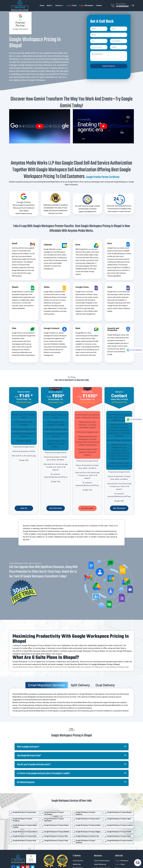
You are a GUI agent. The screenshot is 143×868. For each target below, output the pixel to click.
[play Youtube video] (40, 126)
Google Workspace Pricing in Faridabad (22, 820)
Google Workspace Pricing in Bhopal (105, 664)
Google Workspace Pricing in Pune (87, 836)
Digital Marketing (100, 864)
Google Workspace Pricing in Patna (56, 836)
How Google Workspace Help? (29, 756)
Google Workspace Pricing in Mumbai (57, 832)
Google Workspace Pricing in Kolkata (88, 825)
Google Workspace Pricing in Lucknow (120, 825)
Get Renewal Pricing (24, 402)
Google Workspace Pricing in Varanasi (120, 841)
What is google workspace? (28, 747)
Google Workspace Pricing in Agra (24, 812)
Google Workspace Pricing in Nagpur (88, 832)
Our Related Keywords (26, 782)
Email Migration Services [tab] (47, 685)
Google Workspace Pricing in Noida (25, 836)
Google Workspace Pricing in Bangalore (85, 813)
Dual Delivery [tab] (105, 685)
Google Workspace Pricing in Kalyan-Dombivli (25, 826)
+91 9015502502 (122, 6)
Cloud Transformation (102, 861)
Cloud (71, 5)
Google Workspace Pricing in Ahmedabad (54, 813)
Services (59, 5)
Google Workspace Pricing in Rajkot (119, 836)
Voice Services (78, 861)
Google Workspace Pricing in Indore (88, 819)
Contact (99, 5)
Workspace (86, 5)
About (49, 5)
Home (42, 5)
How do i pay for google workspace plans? (34, 764)
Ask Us (24, 508)
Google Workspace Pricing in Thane (56, 841)
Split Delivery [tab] (80, 685)
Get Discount (56, 508)
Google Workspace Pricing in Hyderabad (54, 820)
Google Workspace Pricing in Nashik (119, 832)
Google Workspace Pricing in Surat (24, 841)
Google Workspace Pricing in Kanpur (56, 825)
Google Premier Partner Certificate (103, 177)
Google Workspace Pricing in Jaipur (119, 819)
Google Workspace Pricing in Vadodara (85, 842)
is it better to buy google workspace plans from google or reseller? (44, 773)
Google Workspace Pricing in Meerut (25, 832)
